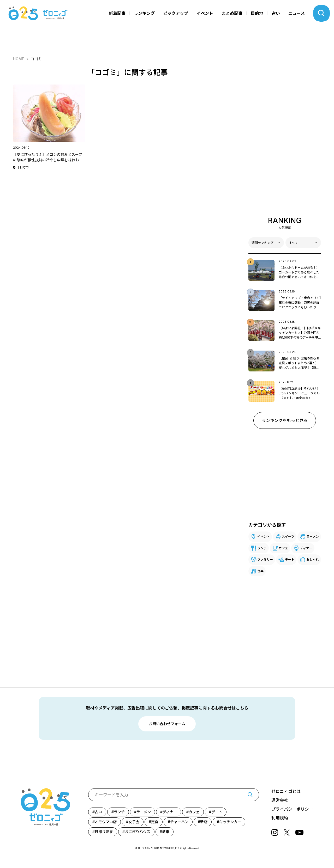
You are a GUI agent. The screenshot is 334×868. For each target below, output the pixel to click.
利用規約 (280, 818)
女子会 (134, 822)
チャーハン (179, 822)
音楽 (260, 571)
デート (290, 560)
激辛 (166, 832)
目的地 (257, 13)
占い (276, 13)
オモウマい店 (106, 822)
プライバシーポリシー (292, 809)
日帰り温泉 (104, 832)
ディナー (306, 548)
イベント (205, 13)
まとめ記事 (232, 13)
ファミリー (265, 560)
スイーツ (288, 537)
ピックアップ (176, 13)
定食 (155, 822)
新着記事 (117, 13)
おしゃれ (313, 560)
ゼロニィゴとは (286, 791)
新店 (204, 822)
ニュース (297, 13)
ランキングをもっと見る (285, 420)
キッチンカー (230, 822)
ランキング (144, 13)
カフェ (283, 548)
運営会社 (280, 800)
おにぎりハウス (138, 832)
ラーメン (313, 537)
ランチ (262, 548)
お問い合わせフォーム (167, 724)
